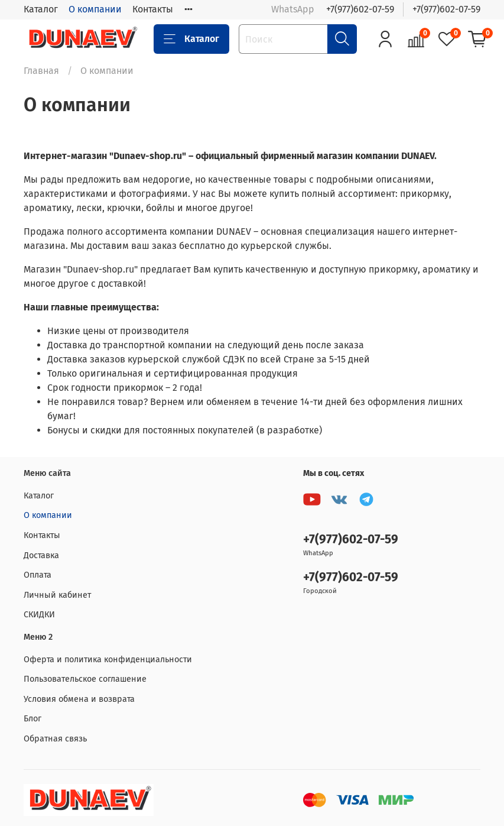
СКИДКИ (39, 615)
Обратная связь (55, 739)
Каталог (41, 9)
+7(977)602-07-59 (360, 9)
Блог (32, 719)
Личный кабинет (57, 595)
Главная (41, 71)
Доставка (41, 555)
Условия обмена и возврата (79, 699)
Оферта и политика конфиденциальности (108, 660)
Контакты (153, 9)
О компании (95, 9)
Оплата (38, 575)
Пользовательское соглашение (85, 679)
